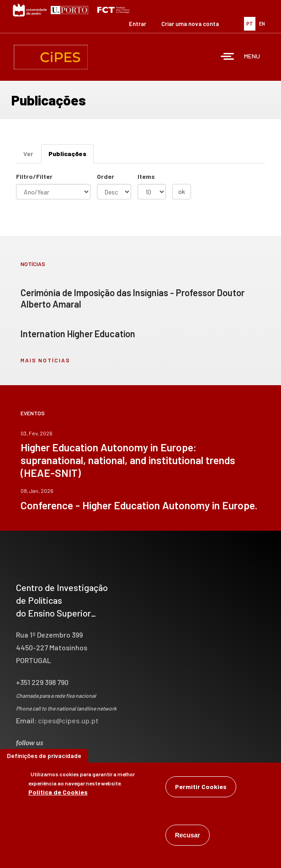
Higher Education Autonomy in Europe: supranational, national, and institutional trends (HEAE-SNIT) (128, 460)
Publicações (71, 156)
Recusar (188, 837)
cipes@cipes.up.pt (68, 720)
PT (250, 24)
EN (262, 24)
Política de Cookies (58, 793)
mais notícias (45, 360)
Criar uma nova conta (190, 24)
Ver (28, 154)
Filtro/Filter (34, 176)
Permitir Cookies (201, 788)
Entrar (138, 24)
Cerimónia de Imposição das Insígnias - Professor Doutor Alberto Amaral (133, 298)
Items (146, 176)
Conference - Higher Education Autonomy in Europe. (139, 505)
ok (182, 191)
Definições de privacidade (44, 757)
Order (106, 176)
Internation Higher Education (78, 334)
